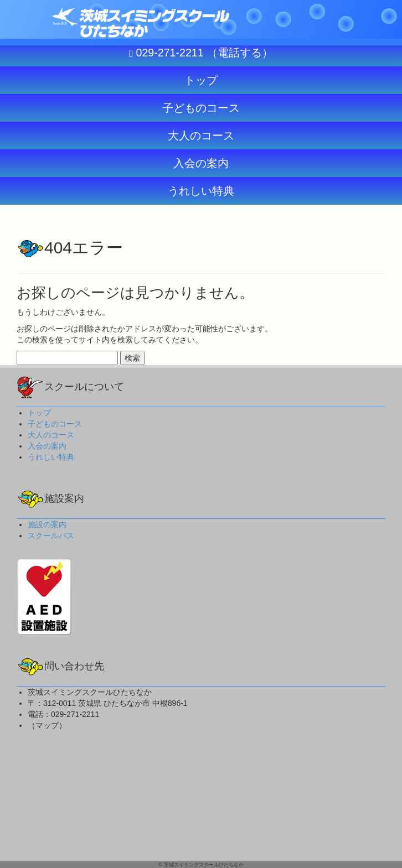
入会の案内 (47, 446)
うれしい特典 (51, 457)
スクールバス (51, 536)
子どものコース (55, 424)
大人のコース (51, 435)
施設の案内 (47, 524)
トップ (39, 413)
